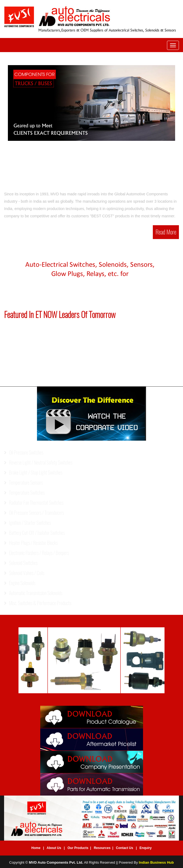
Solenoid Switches (21, 563)
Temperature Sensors (23, 483)
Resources (102, 848)
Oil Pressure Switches (24, 452)
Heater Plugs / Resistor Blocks (31, 543)
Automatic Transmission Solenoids (33, 593)
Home (36, 848)
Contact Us (124, 848)
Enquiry (146, 848)
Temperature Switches (24, 493)
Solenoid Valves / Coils (24, 573)
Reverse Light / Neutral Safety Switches (38, 462)
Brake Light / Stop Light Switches (33, 473)
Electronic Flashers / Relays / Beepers (36, 553)
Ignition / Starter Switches (27, 523)
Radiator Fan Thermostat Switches (34, 503)
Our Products (78, 848)
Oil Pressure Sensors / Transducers (34, 513)
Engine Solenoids (20, 583)
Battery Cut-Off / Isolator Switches (34, 533)
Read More (166, 232)
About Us (54, 848)
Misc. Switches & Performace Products (38, 603)
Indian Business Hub (156, 862)
